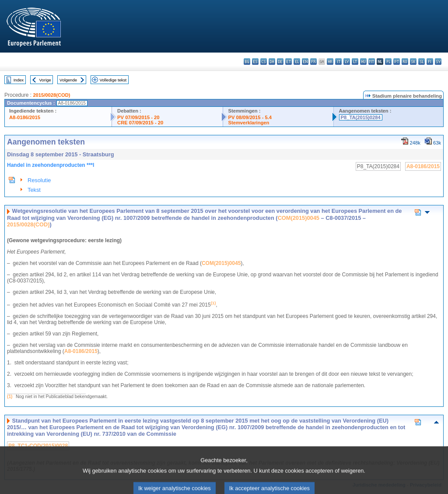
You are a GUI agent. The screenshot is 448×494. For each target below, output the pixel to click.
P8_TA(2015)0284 (361, 117)
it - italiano (338, 62)
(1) (10, 397)
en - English (305, 62)
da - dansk (272, 62)
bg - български (247, 62)
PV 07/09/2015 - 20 (138, 117)
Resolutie (39, 180)
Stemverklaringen (249, 123)
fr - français (313, 62)
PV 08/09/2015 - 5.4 (250, 117)
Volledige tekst (113, 80)
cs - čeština (264, 62)
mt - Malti (372, 62)
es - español (255, 62)
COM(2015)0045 (299, 218)
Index (19, 80)
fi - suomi (430, 62)
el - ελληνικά (297, 62)
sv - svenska (438, 62)
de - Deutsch (280, 62)
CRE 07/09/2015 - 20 (140, 123)
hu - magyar (363, 62)
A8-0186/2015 (25, 117)
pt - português (397, 62)
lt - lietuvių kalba (355, 62)
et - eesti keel (289, 62)
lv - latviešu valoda (347, 62)
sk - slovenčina (413, 62)
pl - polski (388, 62)
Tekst (34, 190)
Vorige (45, 80)
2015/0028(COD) (51, 95)
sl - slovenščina (422, 62)
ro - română (405, 62)
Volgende (68, 80)
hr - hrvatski (330, 62)
